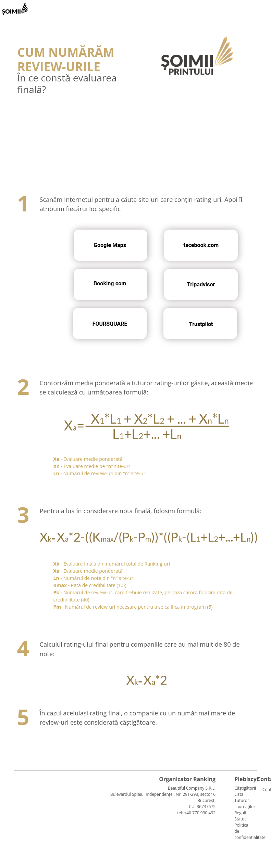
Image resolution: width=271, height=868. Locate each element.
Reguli (240, 813)
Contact (265, 789)
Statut (240, 819)
